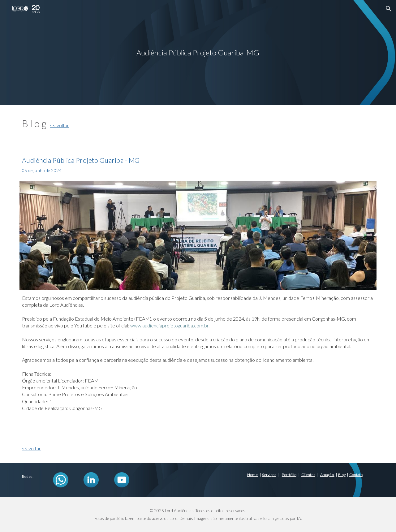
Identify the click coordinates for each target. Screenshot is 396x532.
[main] (198, 53)
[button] (389, 9)
